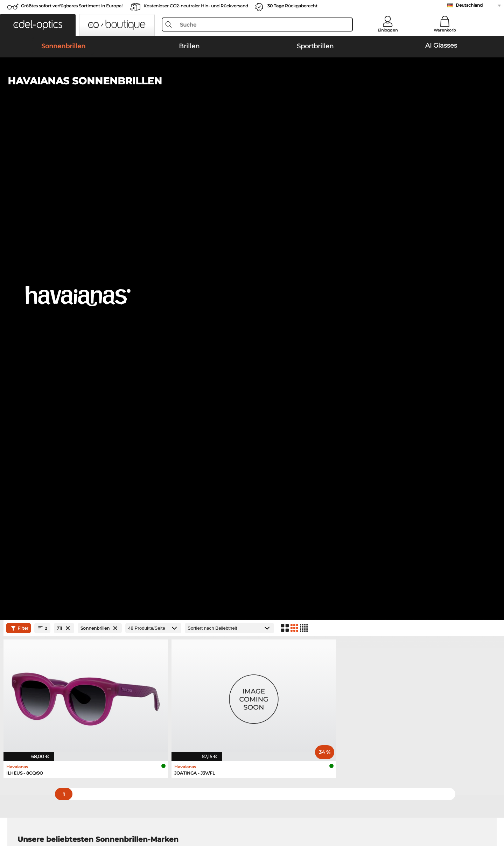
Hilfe (336, 652)
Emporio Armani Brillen (45, 483)
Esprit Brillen (269, 483)
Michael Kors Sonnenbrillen (50, 415)
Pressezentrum (35, 663)
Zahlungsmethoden (197, 663)
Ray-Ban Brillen (36, 449)
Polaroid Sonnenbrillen (274, 390)
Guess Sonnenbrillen (272, 406)
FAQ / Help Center (351, 663)
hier (219, 567)
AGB (23, 812)
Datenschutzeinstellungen (49, 680)
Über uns (29, 652)
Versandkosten (191, 671)
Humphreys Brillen (40, 474)
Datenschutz (46, 812)
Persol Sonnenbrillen (42, 398)
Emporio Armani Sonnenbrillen (284, 381)
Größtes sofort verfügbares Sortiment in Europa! (72, 6)
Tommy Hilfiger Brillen (280, 474)
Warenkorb (445, 30)
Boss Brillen (267, 466)
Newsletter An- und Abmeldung (368, 671)
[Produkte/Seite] (153, 158)
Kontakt (27, 688)
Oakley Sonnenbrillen (43, 390)
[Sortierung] (229, 158)
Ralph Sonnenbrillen (271, 415)
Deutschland (469, 5)
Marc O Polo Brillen (40, 466)
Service (183, 652)
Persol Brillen (269, 457)
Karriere (27, 671)
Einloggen (388, 30)
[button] (38, 25)
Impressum (78, 812)
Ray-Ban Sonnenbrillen (44, 381)
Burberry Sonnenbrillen (275, 398)
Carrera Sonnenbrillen (43, 406)
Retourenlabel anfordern (203, 680)
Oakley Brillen (34, 457)
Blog (335, 680)
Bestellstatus (345, 688)
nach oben (472, 812)
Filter (19, 158)
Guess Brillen (269, 449)
